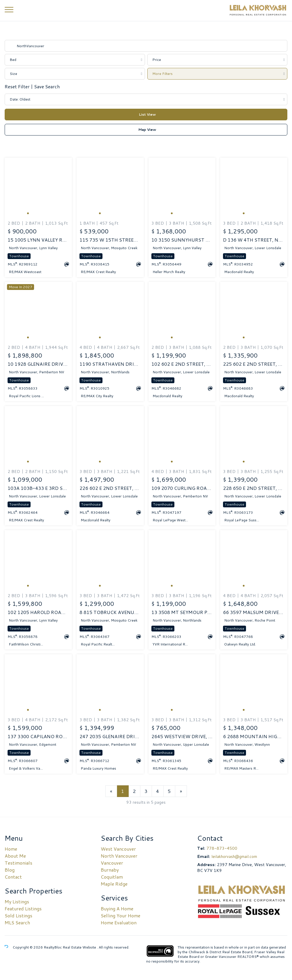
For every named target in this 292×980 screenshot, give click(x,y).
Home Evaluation (119, 922)
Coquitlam (112, 877)
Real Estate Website (80, 947)
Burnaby (110, 870)
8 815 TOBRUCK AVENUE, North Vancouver (110, 612)
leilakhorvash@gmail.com (234, 856)
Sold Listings (18, 915)
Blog (10, 870)
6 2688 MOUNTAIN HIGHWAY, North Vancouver (254, 736)
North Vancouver (119, 856)
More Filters (162, 74)
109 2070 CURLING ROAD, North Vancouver (182, 488)
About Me (15, 856)
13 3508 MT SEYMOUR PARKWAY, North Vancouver (182, 612)
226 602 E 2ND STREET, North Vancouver (110, 488)
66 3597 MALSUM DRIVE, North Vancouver (254, 612)
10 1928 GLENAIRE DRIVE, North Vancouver (38, 364)
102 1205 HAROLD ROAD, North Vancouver (38, 612)
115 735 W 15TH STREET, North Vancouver (110, 240)
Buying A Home (117, 908)
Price (157, 60)
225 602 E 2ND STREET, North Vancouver (254, 364)
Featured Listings (23, 908)
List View (147, 114)
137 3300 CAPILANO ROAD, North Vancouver (38, 736)
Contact (13, 877)
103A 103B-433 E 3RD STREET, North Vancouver (38, 488)
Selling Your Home (121, 915)
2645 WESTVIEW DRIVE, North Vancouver (182, 736)
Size (13, 74)
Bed (13, 60)
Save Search (47, 86)
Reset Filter (18, 86)
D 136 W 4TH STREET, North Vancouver (254, 240)
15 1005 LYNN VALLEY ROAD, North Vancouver (38, 240)
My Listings (17, 901)
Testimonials (18, 863)
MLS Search (17, 922)
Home (11, 849)
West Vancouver (118, 849)
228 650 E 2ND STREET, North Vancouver (254, 488)
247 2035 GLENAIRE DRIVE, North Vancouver (110, 736)
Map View (147, 130)
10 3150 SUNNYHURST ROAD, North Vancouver (182, 240)
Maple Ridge (114, 884)
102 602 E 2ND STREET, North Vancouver (182, 364)
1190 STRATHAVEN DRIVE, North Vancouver (110, 364)
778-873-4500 (222, 848)
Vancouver (112, 863)
